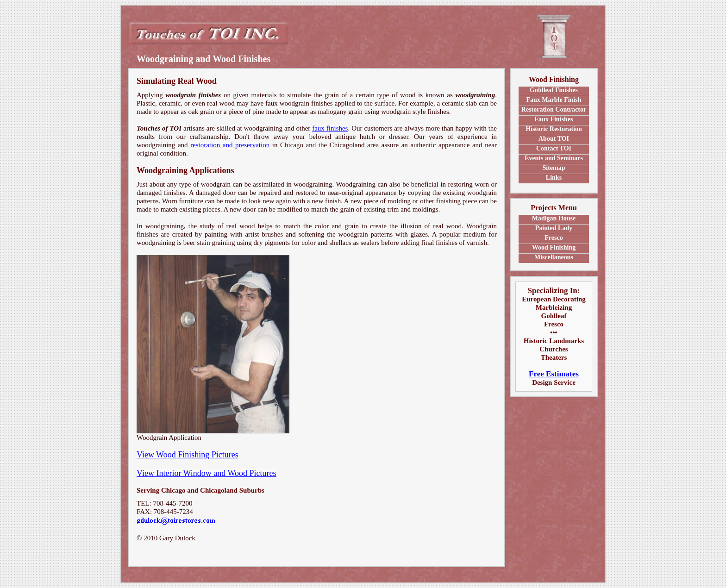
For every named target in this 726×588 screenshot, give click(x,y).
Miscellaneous (554, 257)
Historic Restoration (554, 129)
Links (554, 178)
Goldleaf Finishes (554, 90)
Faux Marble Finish (554, 100)
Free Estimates (554, 374)
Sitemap (554, 168)
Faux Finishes (554, 119)
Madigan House (554, 218)
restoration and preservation (230, 145)
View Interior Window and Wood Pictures (207, 473)
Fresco (554, 238)
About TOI (554, 139)
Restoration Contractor (554, 109)
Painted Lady (554, 228)
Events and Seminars (554, 158)
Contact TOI (554, 148)
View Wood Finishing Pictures (188, 455)
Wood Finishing (554, 247)
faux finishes (330, 128)
